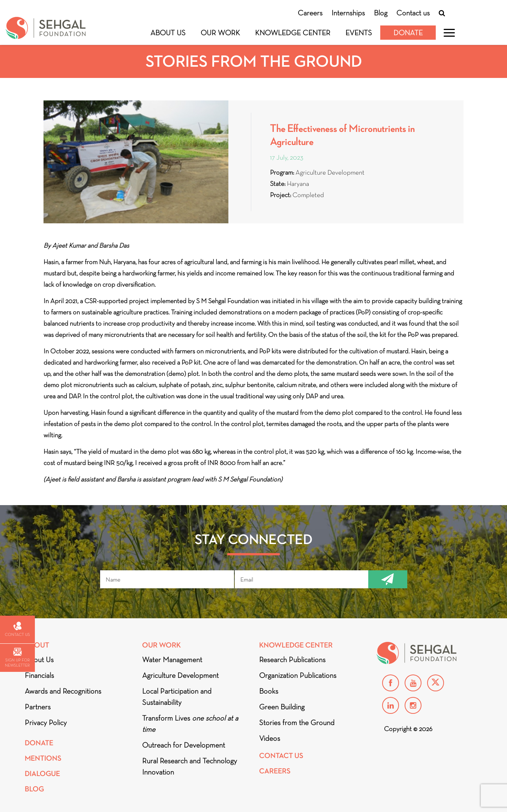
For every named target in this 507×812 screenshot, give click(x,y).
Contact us (413, 13)
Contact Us (281, 756)
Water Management (172, 659)
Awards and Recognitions (63, 691)
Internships (348, 13)
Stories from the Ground (297, 722)
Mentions (43, 758)
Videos (270, 738)
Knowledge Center (293, 33)
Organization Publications (298, 675)
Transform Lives (190, 724)
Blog (381, 13)
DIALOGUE (42, 774)
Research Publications (292, 659)
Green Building (282, 707)
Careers (310, 13)
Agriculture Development (180, 675)
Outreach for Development (184, 745)
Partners (38, 707)
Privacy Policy (46, 722)
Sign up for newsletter (17, 658)
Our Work (220, 33)
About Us (168, 33)
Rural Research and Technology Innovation (190, 766)
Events (359, 33)
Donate (408, 33)
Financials (39, 675)
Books (269, 691)
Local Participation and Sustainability (177, 697)
